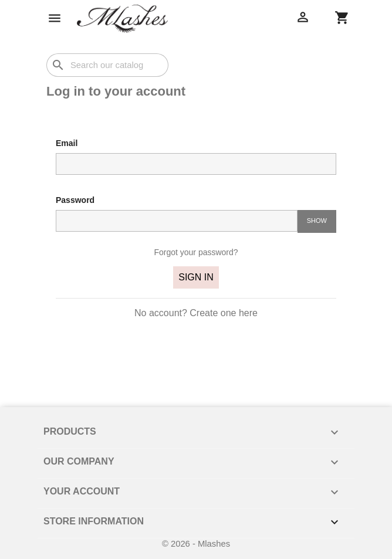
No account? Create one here (196, 313)
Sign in (196, 277)
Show (317, 221)
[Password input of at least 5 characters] (177, 221)
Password (75, 200)
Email (67, 143)
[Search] (107, 65)
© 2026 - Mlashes (196, 544)
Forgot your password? (196, 252)
